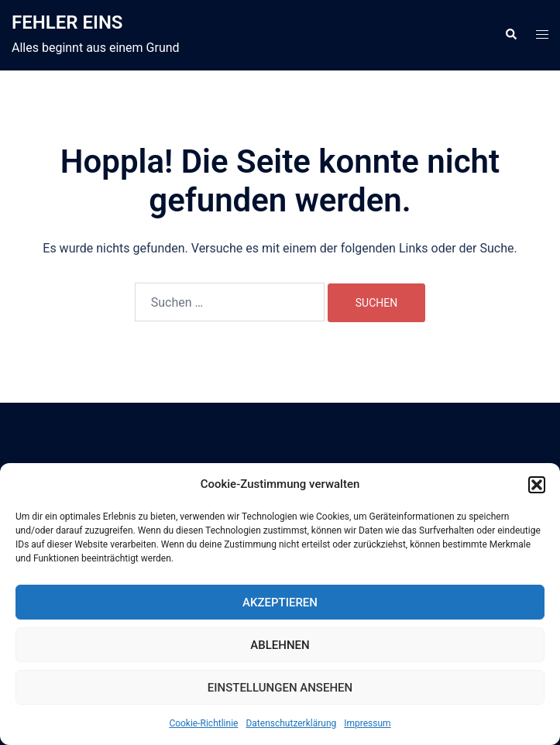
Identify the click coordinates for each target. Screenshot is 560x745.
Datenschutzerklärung (291, 723)
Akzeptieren (280, 603)
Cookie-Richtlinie (203, 723)
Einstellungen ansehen (280, 688)
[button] (537, 485)
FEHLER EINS (67, 22)
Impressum (367, 723)
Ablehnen (280, 645)
